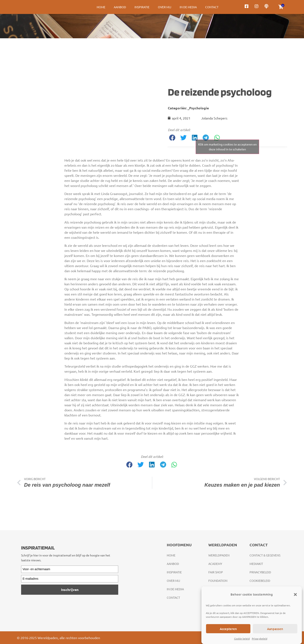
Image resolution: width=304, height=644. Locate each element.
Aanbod (120, 7)
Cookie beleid (242, 639)
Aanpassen (275, 629)
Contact (212, 7)
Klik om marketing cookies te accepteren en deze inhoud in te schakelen (227, 147)
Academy (215, 564)
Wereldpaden (219, 555)
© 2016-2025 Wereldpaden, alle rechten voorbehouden (58, 638)
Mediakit (256, 564)
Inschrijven (70, 590)
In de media (188, 7)
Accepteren (228, 629)
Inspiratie (142, 7)
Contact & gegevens (265, 555)
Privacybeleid (260, 639)
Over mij (165, 7)
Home (101, 7)
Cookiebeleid (260, 581)
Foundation (218, 581)
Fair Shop (216, 572)
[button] (295, 595)
